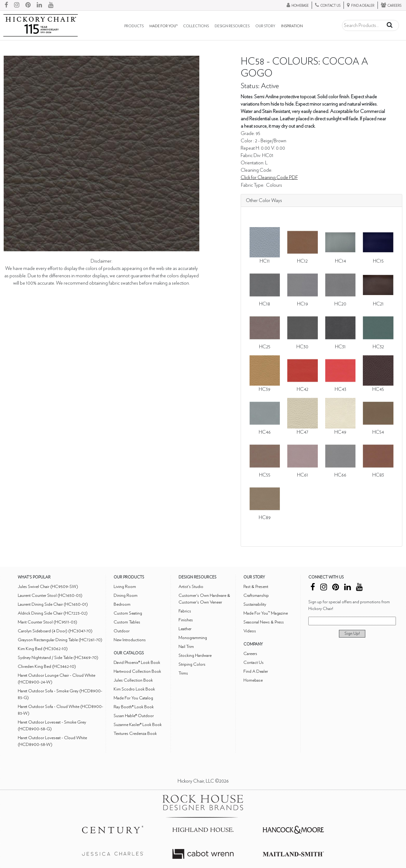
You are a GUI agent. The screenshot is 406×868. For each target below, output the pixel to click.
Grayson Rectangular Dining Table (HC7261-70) (60, 640)
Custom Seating (128, 613)
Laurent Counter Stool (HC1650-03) (50, 595)
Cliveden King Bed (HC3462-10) (47, 666)
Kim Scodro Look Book (134, 689)
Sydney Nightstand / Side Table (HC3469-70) (58, 658)
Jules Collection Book (133, 680)
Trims (183, 673)
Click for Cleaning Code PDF (269, 178)
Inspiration (292, 26)
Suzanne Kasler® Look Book (138, 725)
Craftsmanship (256, 595)
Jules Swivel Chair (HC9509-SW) (48, 587)
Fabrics (185, 611)
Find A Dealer (256, 671)
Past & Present (256, 587)
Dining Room (126, 595)
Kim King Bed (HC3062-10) (43, 649)
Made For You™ (164, 26)
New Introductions (130, 640)
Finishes (186, 620)
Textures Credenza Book (135, 733)
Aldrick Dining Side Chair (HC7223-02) (53, 613)
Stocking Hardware (195, 655)
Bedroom (122, 604)
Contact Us (254, 662)
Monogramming (193, 638)
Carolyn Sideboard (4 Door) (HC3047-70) (55, 631)
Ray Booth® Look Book (134, 707)
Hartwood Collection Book (137, 671)
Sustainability (255, 604)
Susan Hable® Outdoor (134, 716)
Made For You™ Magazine (266, 613)
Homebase (253, 680)
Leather (185, 629)
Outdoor (122, 631)
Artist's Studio (191, 587)
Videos (250, 631)
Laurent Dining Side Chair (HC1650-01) (53, 604)
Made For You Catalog (133, 698)
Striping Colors (192, 664)
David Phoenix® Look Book (137, 662)
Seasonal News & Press (264, 622)
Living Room (125, 587)
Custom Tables (127, 622)
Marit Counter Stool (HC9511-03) (47, 622)
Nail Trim (186, 647)
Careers (250, 654)
